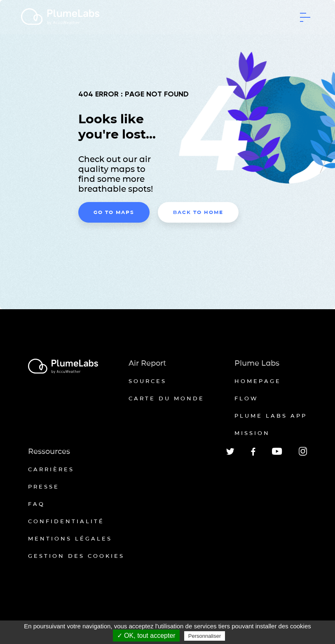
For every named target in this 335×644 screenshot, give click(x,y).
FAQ (36, 504)
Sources (148, 381)
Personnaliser (205, 636)
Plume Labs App (271, 416)
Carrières (51, 469)
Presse (44, 487)
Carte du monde (166, 398)
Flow (246, 398)
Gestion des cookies (76, 556)
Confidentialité (66, 521)
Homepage (258, 381)
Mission (252, 433)
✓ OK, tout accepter (146, 636)
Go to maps (114, 212)
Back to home (198, 212)
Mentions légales (70, 538)
